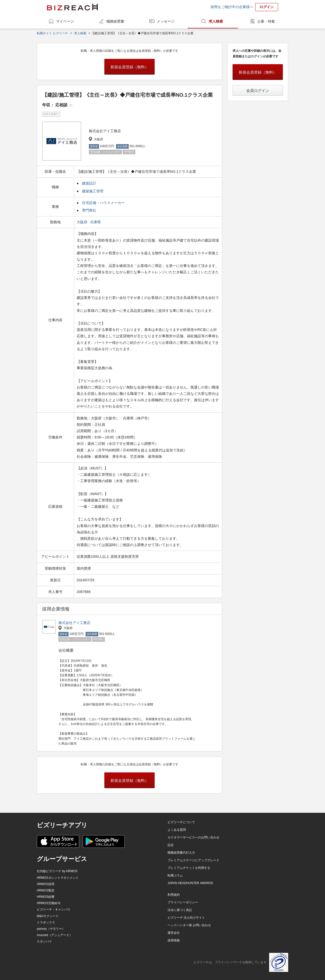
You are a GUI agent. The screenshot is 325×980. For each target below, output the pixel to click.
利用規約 (174, 895)
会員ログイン (258, 90)
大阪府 (83, 222)
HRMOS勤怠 (46, 890)
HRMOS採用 (46, 884)
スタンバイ (44, 941)
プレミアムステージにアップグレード (193, 860)
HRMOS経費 (46, 897)
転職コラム (175, 875)
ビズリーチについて (181, 822)
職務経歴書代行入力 (181, 853)
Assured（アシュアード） (55, 935)
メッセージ (166, 21)
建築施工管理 (93, 191)
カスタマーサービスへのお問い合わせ (193, 837)
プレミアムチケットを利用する (189, 868)
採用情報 (174, 940)
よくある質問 (177, 830)
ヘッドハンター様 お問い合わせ (189, 925)
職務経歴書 (115, 21)
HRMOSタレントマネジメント (58, 878)
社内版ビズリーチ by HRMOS (57, 871)
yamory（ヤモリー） (51, 929)
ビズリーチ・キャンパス (54, 909)
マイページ (65, 21)
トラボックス (46, 922)
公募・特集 (266, 21)
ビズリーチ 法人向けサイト (186, 918)
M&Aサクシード (48, 916)
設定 (171, 845)
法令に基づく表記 (180, 910)
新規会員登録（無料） (129, 67)
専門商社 (89, 210)
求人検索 (216, 21)
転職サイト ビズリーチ (52, 33)
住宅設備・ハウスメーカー (103, 203)
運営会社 (174, 933)
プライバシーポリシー (183, 902)
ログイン (267, 7)
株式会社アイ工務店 (74, 623)
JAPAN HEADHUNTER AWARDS (190, 883)
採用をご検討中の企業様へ (232, 7)
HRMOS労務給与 (49, 903)
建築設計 (89, 183)
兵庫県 (96, 222)
